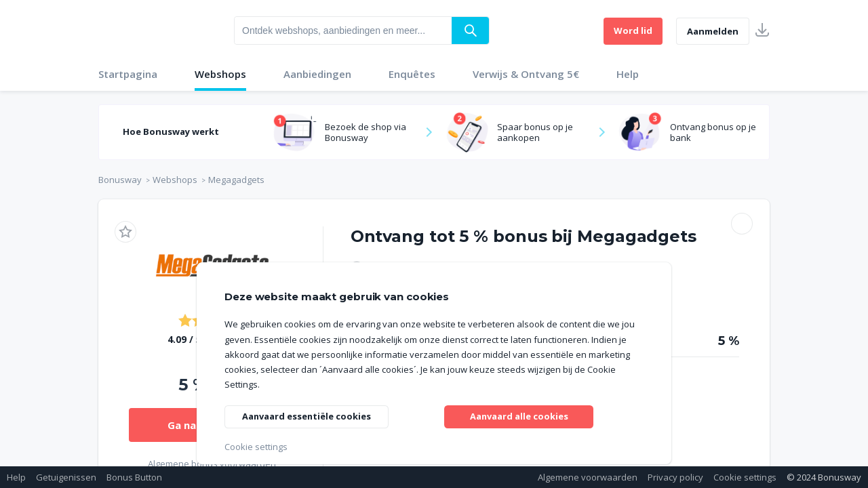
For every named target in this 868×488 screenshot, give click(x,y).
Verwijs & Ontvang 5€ (526, 74)
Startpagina (128, 74)
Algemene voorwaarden (588, 477)
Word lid (633, 30)
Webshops (220, 74)
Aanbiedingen (317, 74)
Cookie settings (745, 477)
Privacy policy (675, 477)
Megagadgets (236, 180)
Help (628, 74)
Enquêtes (412, 74)
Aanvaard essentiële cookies (313, 414)
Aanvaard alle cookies (519, 414)
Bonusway (120, 180)
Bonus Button (134, 477)
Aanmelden (713, 31)
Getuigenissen (66, 477)
